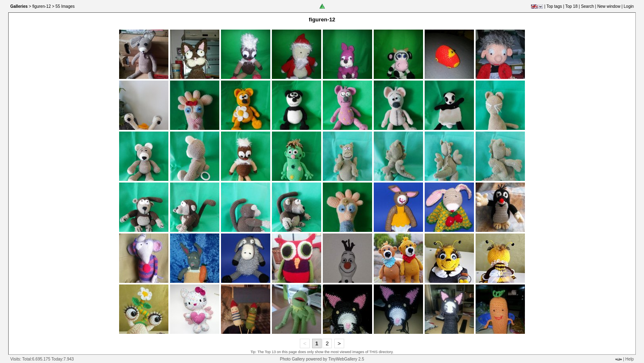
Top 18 (571, 6)
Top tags (554, 6)
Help (629, 359)
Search (587, 6)
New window (609, 6)
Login (629, 6)
